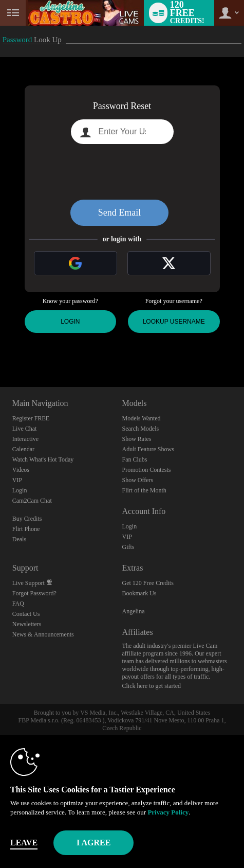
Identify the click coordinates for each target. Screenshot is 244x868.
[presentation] (122, 172)
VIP (17, 480)
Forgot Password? (34, 593)
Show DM (0, 349)
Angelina (133, 611)
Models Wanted (141, 418)
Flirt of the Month (144, 490)
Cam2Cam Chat (32, 501)
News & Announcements (43, 634)
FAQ (18, 604)
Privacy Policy (168, 812)
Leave (24, 843)
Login (70, 322)
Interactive (25, 439)
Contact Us (26, 614)
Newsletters (27, 624)
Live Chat (25, 429)
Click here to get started (151, 686)
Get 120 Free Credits (147, 583)
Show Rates (136, 439)
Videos (21, 470)
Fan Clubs (134, 459)
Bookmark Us (139, 593)
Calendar (23, 449)
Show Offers (137, 480)
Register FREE (31, 418)
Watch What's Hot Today (43, 459)
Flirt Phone (26, 529)
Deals (19, 539)
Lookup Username (174, 322)
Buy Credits (27, 519)
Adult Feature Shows (148, 449)
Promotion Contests (146, 470)
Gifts (128, 547)
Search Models (140, 429)
